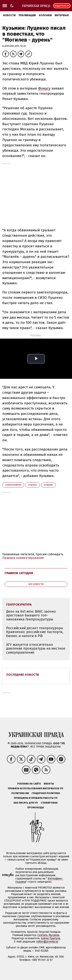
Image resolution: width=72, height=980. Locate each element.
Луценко (33, 485)
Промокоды (36, 807)
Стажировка (49, 803)
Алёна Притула (51, 938)
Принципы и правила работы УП (36, 798)
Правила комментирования (23, 558)
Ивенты (49, 784)
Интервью (62, 15)
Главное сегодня (19, 573)
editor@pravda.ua (47, 942)
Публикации (27, 15)
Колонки (45, 15)
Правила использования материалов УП (36, 788)
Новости (9, 15)
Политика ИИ (20, 793)
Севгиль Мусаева (48, 935)
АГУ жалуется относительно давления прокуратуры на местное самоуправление (36, 649)
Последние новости (23, 675)
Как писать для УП (26, 803)
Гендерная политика (46, 793)
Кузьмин (48, 485)
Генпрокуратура (13, 485)
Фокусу (44, 88)
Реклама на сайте (29, 784)
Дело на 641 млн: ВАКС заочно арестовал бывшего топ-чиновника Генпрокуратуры (31, 615)
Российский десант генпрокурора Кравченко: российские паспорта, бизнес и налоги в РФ (35, 632)
